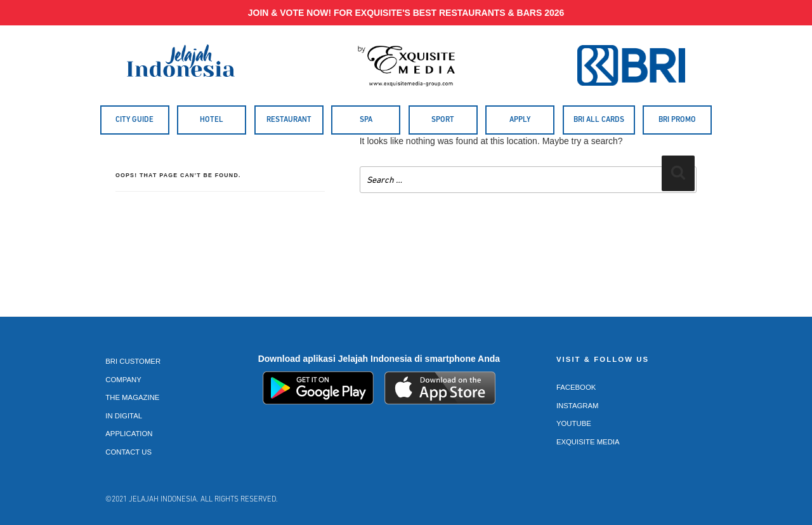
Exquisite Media (588, 442)
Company (123, 380)
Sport (443, 120)
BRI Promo (677, 120)
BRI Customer (133, 361)
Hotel (212, 120)
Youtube (574, 423)
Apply (520, 120)
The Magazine (132, 397)
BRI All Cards (599, 120)
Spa (366, 120)
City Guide (134, 120)
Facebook (576, 387)
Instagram (578, 406)
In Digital (124, 416)
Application (129, 434)
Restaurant (289, 120)
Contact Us (128, 452)
